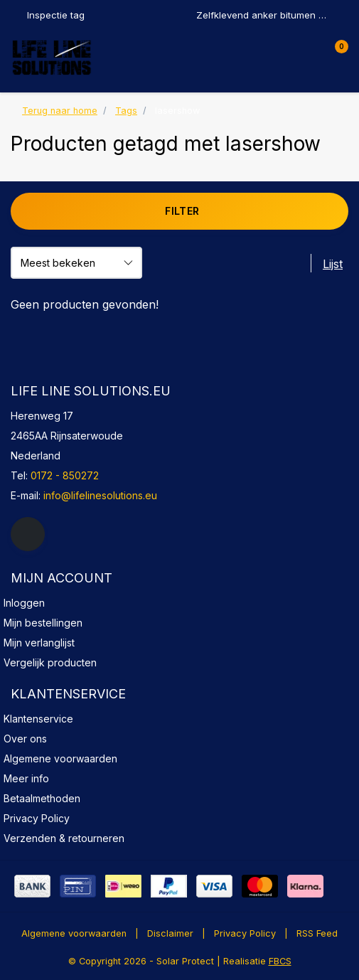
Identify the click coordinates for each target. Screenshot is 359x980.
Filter (182, 211)
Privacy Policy (245, 933)
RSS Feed (317, 933)
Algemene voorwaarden (74, 933)
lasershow (177, 111)
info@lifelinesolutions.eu (100, 495)
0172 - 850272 (65, 475)
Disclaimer (170, 933)
